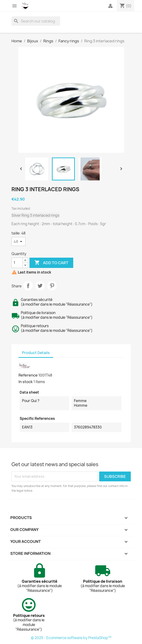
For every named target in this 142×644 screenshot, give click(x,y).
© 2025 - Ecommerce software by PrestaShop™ (71, 638)
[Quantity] (17, 263)
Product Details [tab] (36, 353)
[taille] (18, 241)
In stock (26, 382)
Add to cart (51, 263)
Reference (28, 375)
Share (28, 286)
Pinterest (52, 286)
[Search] (36, 21)
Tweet (40, 286)
